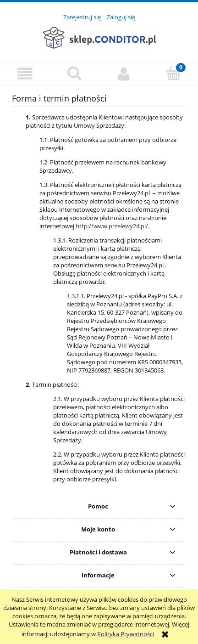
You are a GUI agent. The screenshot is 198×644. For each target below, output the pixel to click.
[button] (25, 74)
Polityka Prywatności (126, 634)
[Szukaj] (74, 73)
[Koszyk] (173, 73)
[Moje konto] (124, 74)
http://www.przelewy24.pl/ (112, 226)
